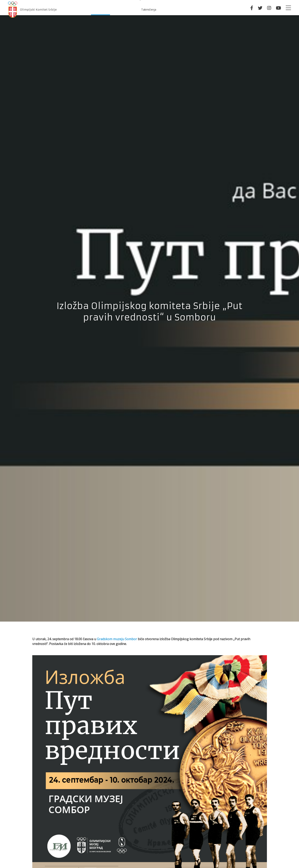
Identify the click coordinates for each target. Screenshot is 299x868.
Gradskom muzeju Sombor (117, 639)
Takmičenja (149, 10)
